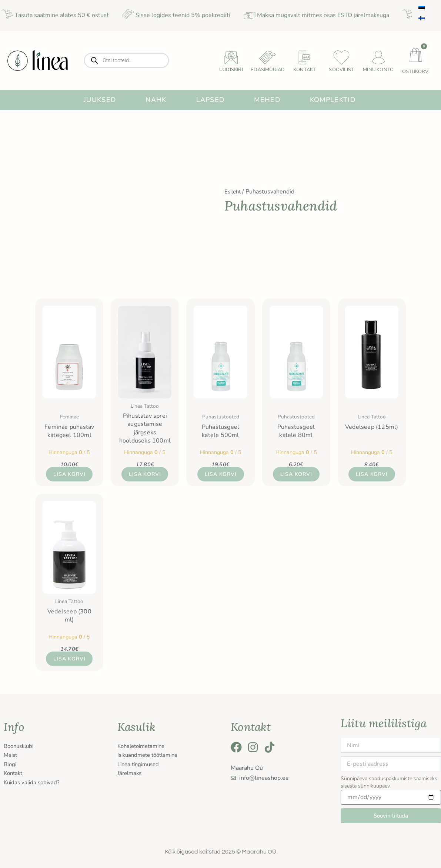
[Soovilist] (341, 57)
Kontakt (305, 70)
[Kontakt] (305, 57)
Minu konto (378, 70)
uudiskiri (231, 70)
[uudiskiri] (231, 57)
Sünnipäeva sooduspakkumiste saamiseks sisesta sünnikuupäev (389, 782)
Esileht (234, 192)
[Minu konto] (378, 57)
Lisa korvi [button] (69, 475)
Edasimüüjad (268, 70)
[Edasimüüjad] (268, 57)
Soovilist (341, 70)
